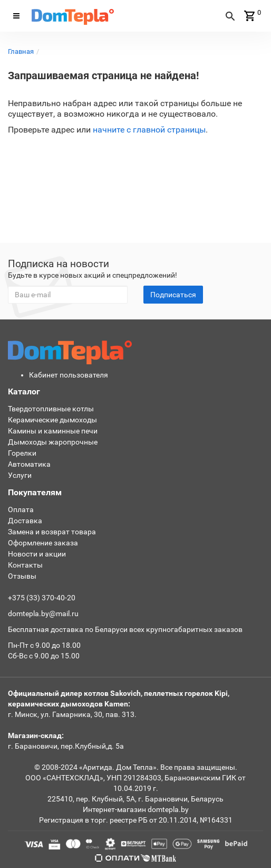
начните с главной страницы (149, 130)
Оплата (21, 510)
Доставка (25, 521)
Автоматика (29, 464)
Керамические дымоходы (52, 420)
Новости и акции (37, 554)
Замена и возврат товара (52, 532)
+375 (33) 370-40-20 (42, 598)
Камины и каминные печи (53, 431)
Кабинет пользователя (69, 375)
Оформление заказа (43, 543)
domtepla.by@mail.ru (43, 614)
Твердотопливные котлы (51, 409)
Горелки (22, 453)
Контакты (25, 565)
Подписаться (173, 295)
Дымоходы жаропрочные (53, 442)
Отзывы (22, 576)
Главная (21, 51)
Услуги (20, 475)
